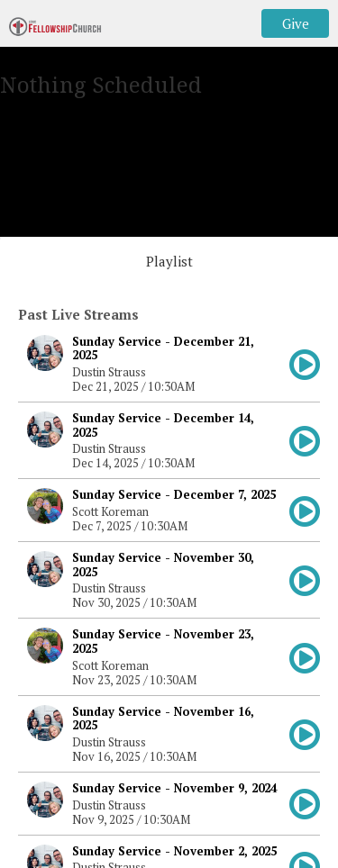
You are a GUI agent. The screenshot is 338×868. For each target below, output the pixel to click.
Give (296, 23)
